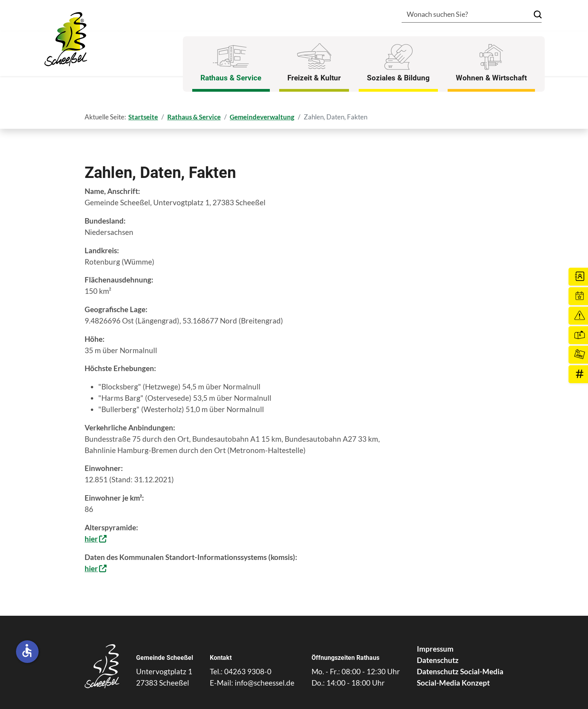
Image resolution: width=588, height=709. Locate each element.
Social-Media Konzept (453, 683)
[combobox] (460, 15)
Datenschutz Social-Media (460, 671)
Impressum (435, 649)
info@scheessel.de (265, 683)
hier (91, 539)
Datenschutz (438, 660)
